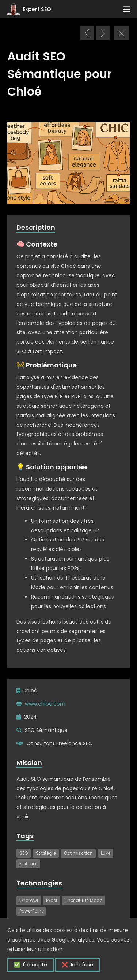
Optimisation (78, 853)
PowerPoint (31, 911)
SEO (24, 853)
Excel (52, 900)
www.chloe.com (45, 704)
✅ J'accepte (31, 965)
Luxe (106, 853)
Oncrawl (29, 900)
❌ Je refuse (77, 965)
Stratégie (46, 853)
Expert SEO (37, 9)
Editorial (28, 864)
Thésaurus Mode (84, 900)
